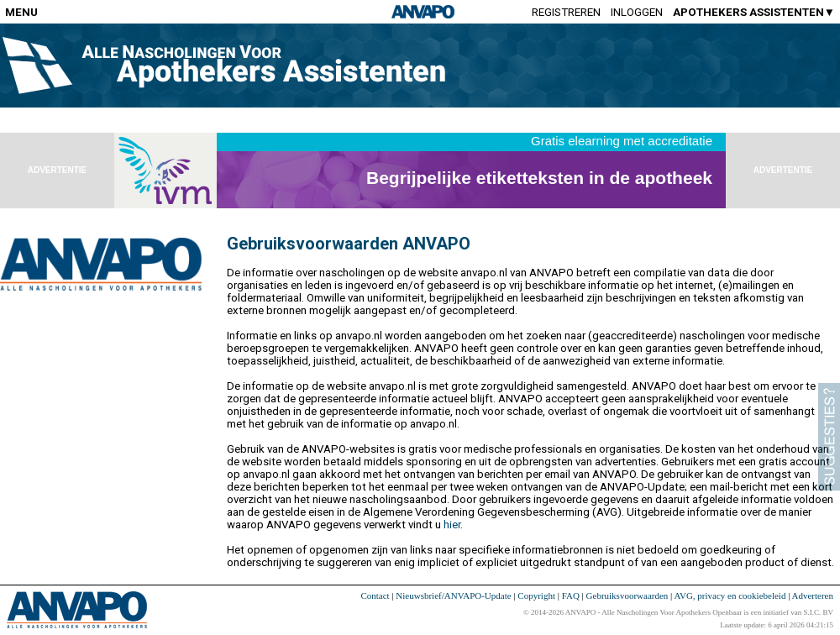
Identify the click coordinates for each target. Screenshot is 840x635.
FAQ (571, 596)
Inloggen (637, 12)
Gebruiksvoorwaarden (627, 596)
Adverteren (813, 596)
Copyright (536, 596)
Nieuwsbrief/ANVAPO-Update (453, 596)
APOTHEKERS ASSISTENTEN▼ (754, 12)
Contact (375, 596)
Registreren (566, 12)
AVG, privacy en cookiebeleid (730, 596)
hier (452, 525)
